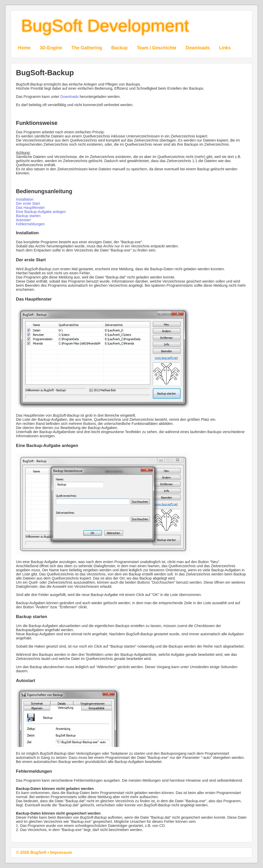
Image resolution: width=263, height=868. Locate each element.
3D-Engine (51, 48)
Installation (25, 199)
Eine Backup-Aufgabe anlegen (41, 212)
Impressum (61, 852)
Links (225, 48)
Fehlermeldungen (30, 224)
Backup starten (28, 216)
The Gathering (87, 48)
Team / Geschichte (157, 48)
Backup (119, 48)
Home (24, 48)
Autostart (23, 220)
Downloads (198, 48)
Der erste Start (28, 203)
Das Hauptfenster (30, 208)
